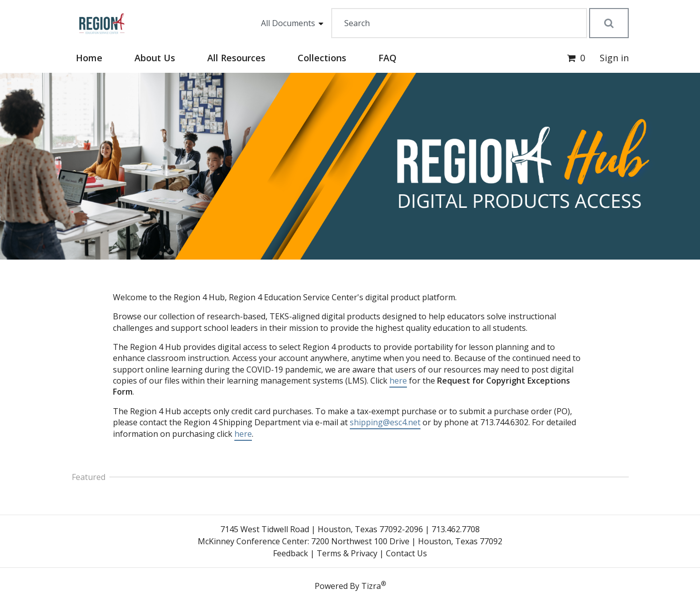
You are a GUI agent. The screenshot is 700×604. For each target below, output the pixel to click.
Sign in (614, 58)
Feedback (291, 553)
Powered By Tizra (350, 585)
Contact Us (406, 553)
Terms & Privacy (347, 553)
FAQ (387, 58)
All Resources (236, 58)
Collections (322, 58)
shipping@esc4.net (385, 422)
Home (89, 58)
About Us (155, 58)
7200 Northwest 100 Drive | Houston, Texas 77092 (407, 541)
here (398, 381)
